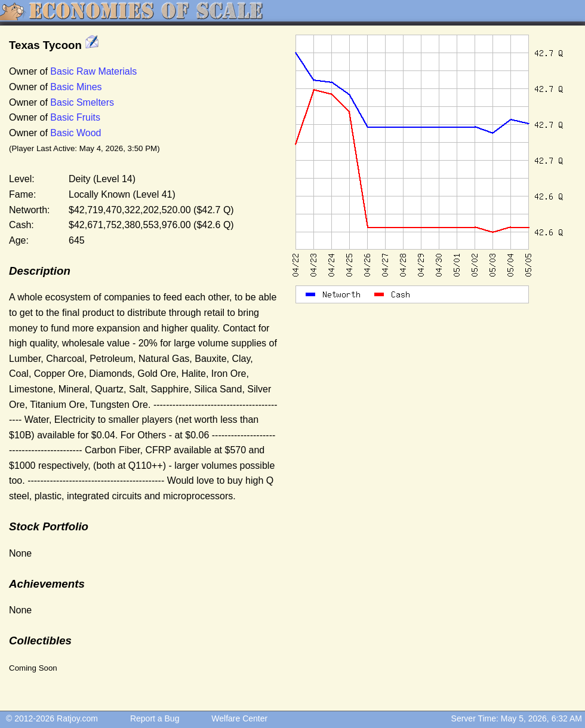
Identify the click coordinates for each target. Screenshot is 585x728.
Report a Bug (155, 718)
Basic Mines (76, 87)
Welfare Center (239, 718)
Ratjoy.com (77, 718)
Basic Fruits (75, 117)
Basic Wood (76, 133)
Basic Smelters (82, 102)
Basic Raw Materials (93, 71)
